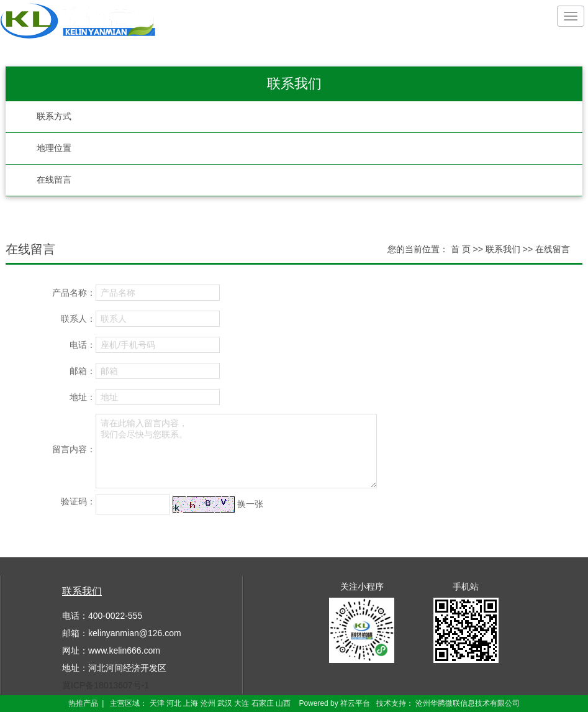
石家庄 (263, 703)
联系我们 (504, 249)
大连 (242, 703)
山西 (283, 703)
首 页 (461, 249)
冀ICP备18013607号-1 (106, 685)
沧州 (208, 703)
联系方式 (54, 116)
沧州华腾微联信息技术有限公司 (468, 703)
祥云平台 (355, 703)
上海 (191, 703)
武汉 (225, 703)
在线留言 (54, 180)
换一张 (250, 504)
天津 (157, 703)
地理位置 (54, 148)
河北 (174, 703)
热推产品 (83, 703)
